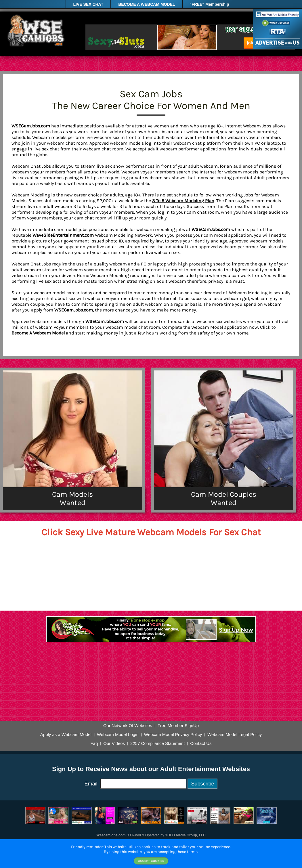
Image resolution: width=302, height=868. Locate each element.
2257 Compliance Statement (157, 743)
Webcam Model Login (118, 735)
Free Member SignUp (178, 726)
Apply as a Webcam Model (66, 735)
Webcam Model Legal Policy (235, 735)
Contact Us (201, 743)
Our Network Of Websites (128, 726)
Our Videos (114, 743)
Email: (92, 784)
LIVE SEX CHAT (88, 4)
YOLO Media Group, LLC (185, 835)
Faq (94, 743)
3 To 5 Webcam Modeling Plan (183, 201)
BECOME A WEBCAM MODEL (147, 4)
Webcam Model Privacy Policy (173, 735)
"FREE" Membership (210, 4)
